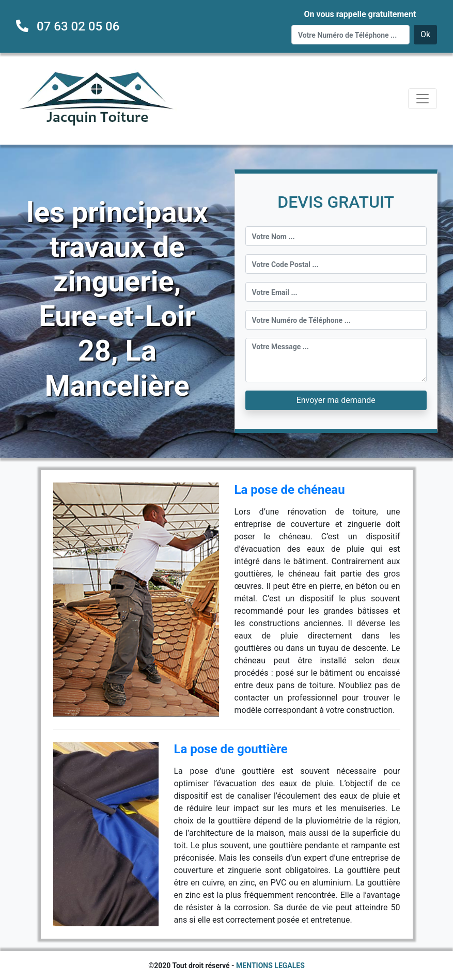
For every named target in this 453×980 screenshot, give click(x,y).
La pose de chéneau (290, 490)
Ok (425, 34)
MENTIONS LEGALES (270, 966)
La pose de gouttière (231, 749)
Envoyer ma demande (336, 400)
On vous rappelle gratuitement (360, 14)
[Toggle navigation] (423, 99)
